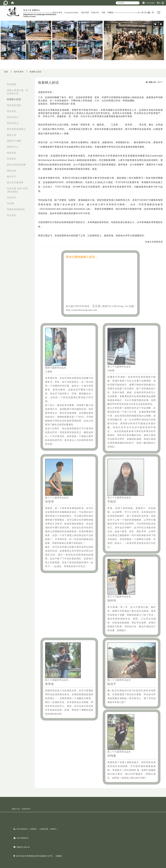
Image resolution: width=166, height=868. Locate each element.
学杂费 (10, 204)
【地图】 (59, 856)
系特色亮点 (13, 123)
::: (3, 83)
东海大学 (95, 13)
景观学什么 (13, 147)
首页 (6, 72)
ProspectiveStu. (72, 13)
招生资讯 (12, 111)
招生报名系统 (14, 105)
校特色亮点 (13, 117)
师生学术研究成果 (16, 165)
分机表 (33, 829)
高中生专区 (58, 13)
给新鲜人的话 (14, 99)
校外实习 (12, 176)
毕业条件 (12, 159)
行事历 (110, 13)
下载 (103, 13)
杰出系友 (12, 215)
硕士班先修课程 (15, 182)
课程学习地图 (14, 141)
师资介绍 (12, 135)
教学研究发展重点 (16, 129)
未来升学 (12, 198)
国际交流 (12, 171)
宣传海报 (12, 84)
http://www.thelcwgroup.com (81, 310)
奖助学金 (12, 153)
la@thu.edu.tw (23, 847)
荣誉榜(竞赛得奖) (16, 209)
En (139, 13)
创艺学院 (85, 13)
